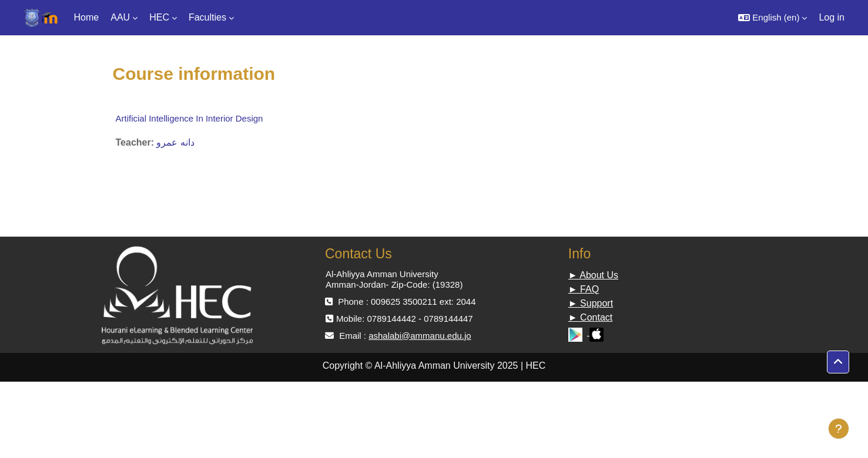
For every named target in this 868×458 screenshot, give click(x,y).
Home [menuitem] (87, 17)
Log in (832, 17)
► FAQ (584, 289)
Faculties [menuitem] (207, 17)
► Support (591, 303)
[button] (773, 18)
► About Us (593, 275)
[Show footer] (839, 429)
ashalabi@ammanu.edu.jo (420, 336)
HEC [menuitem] (159, 17)
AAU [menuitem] (120, 17)
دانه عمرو (175, 142)
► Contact (590, 317)
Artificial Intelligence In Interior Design (190, 118)
